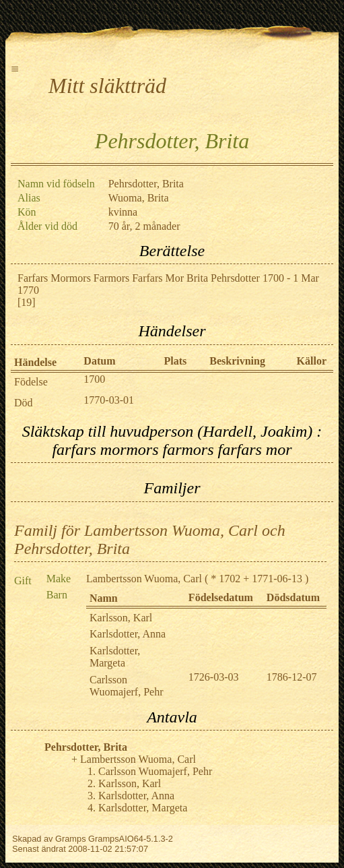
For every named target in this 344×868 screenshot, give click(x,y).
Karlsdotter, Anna (128, 634)
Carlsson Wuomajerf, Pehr (127, 686)
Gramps (71, 839)
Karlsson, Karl (121, 618)
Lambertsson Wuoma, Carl (144, 579)
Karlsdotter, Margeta (115, 657)
